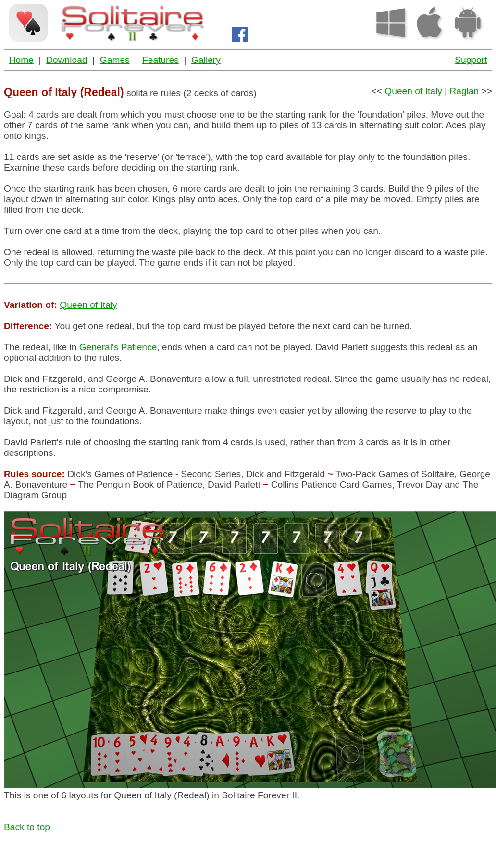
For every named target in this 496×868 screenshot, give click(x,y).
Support (471, 60)
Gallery (206, 60)
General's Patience (118, 347)
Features (161, 60)
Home (21, 60)
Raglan (464, 91)
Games (115, 60)
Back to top (27, 827)
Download (67, 60)
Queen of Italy (413, 91)
